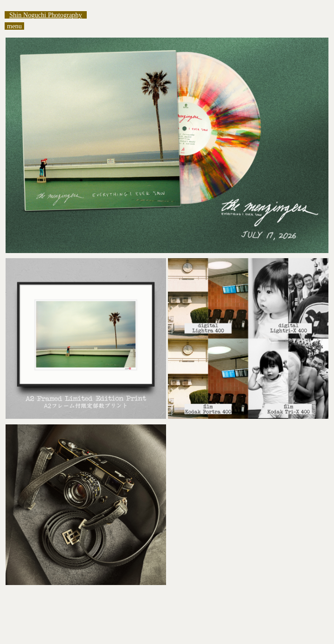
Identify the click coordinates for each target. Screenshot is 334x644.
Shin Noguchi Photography (46, 15)
